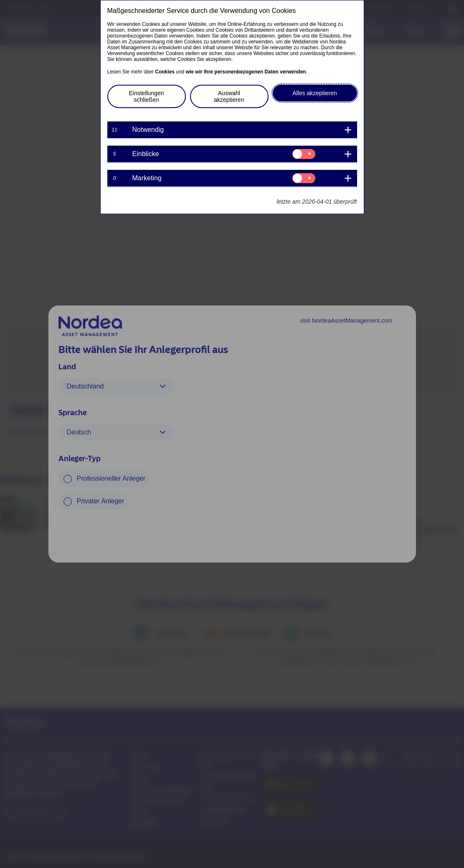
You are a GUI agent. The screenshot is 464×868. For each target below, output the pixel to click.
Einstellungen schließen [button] (146, 96)
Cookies (165, 72)
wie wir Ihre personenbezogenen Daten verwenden (246, 72)
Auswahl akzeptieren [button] (229, 96)
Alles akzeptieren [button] (315, 93)
